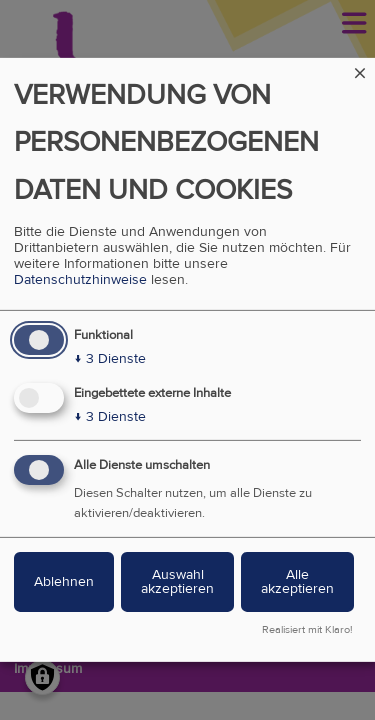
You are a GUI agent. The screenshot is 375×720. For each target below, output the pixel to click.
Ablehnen (64, 581)
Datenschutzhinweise (80, 280)
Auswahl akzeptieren (177, 581)
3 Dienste (110, 359)
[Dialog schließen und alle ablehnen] (360, 70)
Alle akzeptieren (297, 581)
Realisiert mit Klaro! (307, 630)
